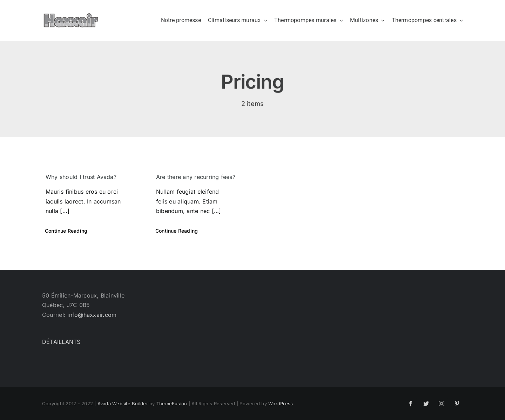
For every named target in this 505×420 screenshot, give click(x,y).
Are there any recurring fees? (196, 177)
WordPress (281, 404)
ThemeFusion (172, 404)
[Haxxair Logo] (71, 16)
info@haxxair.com (92, 315)
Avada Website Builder (123, 404)
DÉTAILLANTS (61, 342)
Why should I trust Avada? (81, 177)
